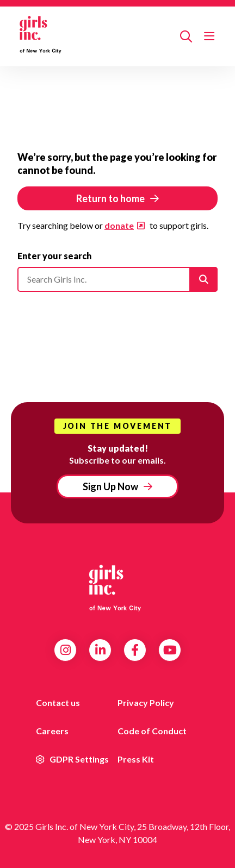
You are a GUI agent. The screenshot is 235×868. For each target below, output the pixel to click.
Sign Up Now (110, 486)
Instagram (66, 650)
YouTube (170, 650)
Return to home (110, 198)
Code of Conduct (152, 731)
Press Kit (136, 759)
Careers (52, 731)
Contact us (58, 702)
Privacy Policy (146, 702)
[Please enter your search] (117, 279)
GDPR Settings (72, 759)
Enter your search (54, 256)
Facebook (135, 650)
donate (119, 225)
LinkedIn (100, 650)
